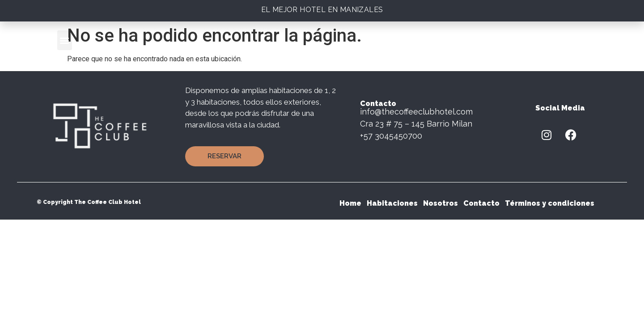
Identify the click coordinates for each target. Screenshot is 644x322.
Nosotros (441, 203)
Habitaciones (392, 203)
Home (350, 203)
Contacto (481, 203)
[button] (65, 40)
